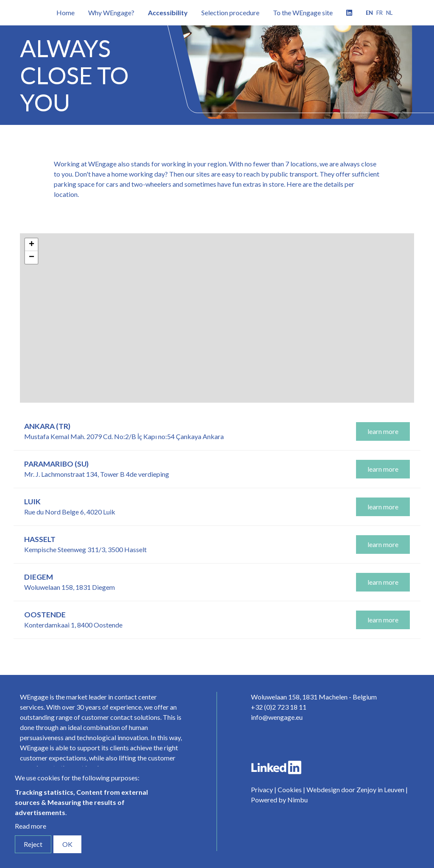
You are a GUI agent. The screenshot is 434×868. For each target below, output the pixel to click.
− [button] (32, 257)
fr (380, 13)
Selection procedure (230, 12)
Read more (31, 826)
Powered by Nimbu (279, 800)
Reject (33, 844)
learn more (383, 431)
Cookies (290, 789)
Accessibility (168, 12)
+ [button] (32, 245)
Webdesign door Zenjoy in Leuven (355, 789)
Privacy (262, 789)
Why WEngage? (111, 12)
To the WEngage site (303, 12)
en (369, 13)
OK (67, 844)
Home (65, 12)
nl (389, 13)
